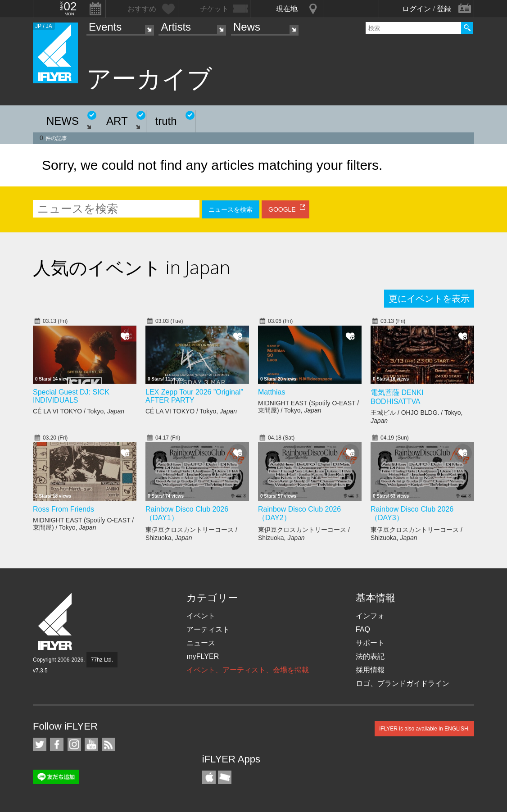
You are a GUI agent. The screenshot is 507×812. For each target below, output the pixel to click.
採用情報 (370, 670)
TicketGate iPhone (225, 777)
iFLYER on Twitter (40, 744)
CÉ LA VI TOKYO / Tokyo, (79, 411)
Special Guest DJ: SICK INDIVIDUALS (71, 396)
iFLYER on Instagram (74, 744)
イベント (201, 616)
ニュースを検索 (231, 209)
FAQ (363, 629)
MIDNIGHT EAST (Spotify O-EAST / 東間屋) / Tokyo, (308, 407)
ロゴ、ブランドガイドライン (403, 683)
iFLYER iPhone (209, 777)
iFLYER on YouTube (91, 744)
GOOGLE (282, 209)
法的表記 (370, 656)
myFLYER (203, 656)
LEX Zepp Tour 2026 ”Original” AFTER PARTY (194, 396)
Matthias (272, 392)
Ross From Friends (63, 509)
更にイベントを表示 (429, 299)
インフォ (370, 616)
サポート (370, 643)
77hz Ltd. (102, 660)
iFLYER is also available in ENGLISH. (424, 729)
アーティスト (208, 629)
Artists (176, 27)
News (247, 27)
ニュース (201, 643)
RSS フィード (109, 744)
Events (105, 27)
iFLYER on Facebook (57, 744)
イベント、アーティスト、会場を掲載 (248, 670)
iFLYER (56, 622)
